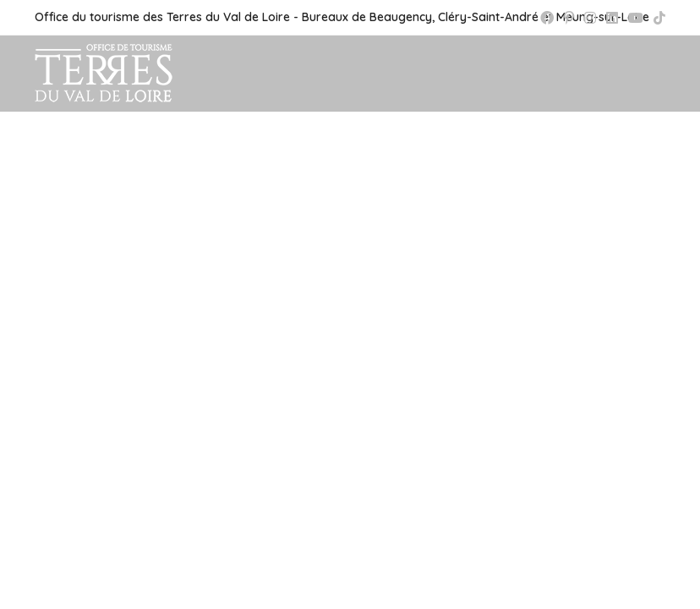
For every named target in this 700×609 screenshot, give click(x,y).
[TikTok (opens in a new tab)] (657, 18)
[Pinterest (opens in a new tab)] (569, 18)
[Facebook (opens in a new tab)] (547, 18)
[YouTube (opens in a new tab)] (636, 18)
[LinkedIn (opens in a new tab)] (612, 18)
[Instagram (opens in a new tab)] (590, 18)
